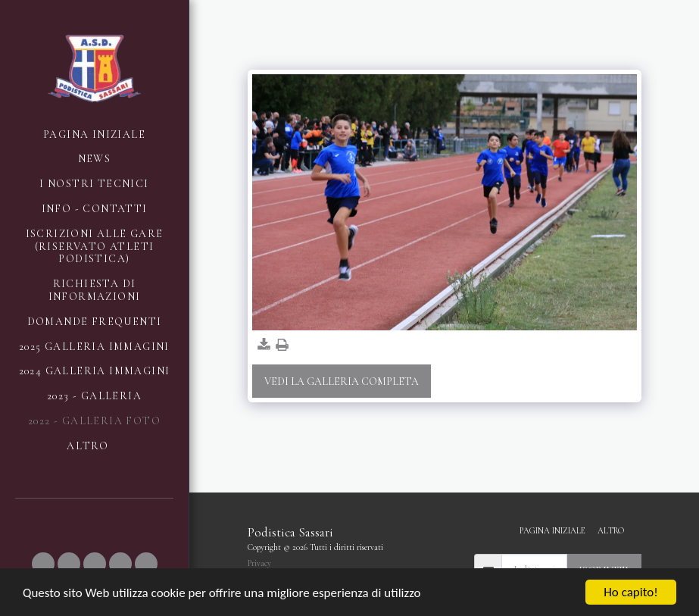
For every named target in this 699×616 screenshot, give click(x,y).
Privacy (259, 563)
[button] (43, 564)
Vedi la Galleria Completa (342, 381)
